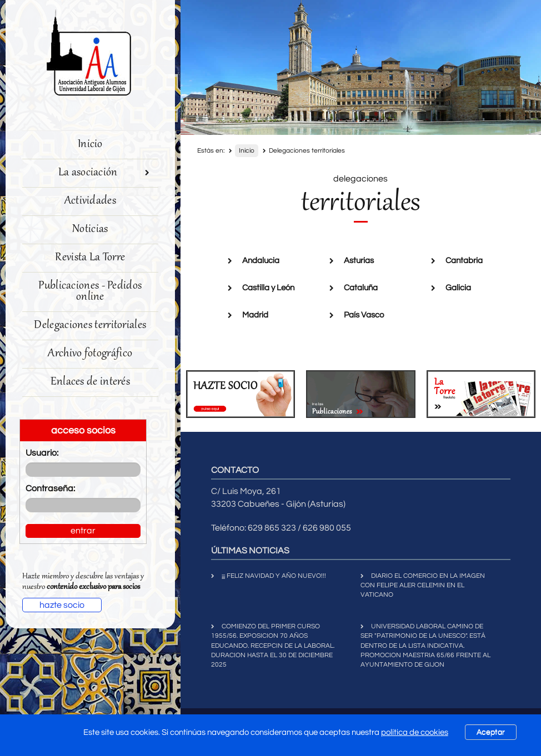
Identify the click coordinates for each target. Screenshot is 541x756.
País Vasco (364, 315)
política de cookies (415, 732)
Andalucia (261, 261)
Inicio (90, 145)
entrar (83, 531)
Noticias (90, 230)
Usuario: (42, 453)
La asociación (104, 173)
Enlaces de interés (90, 382)
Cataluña (361, 288)
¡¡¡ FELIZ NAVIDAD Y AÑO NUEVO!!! (274, 576)
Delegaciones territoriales (90, 326)
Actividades (90, 201)
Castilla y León (268, 288)
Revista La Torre (90, 258)
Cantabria (464, 261)
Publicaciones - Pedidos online (90, 292)
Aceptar (491, 732)
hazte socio (62, 605)
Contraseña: (50, 488)
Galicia (458, 288)
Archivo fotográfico (90, 354)
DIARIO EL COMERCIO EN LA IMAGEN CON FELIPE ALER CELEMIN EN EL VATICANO (423, 585)
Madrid (255, 315)
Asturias (359, 261)
